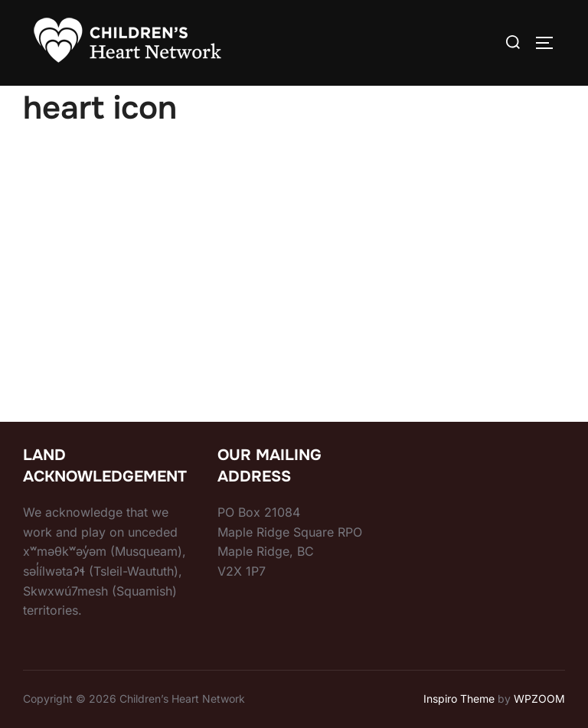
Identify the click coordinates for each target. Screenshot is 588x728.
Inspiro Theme (459, 699)
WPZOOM (539, 699)
